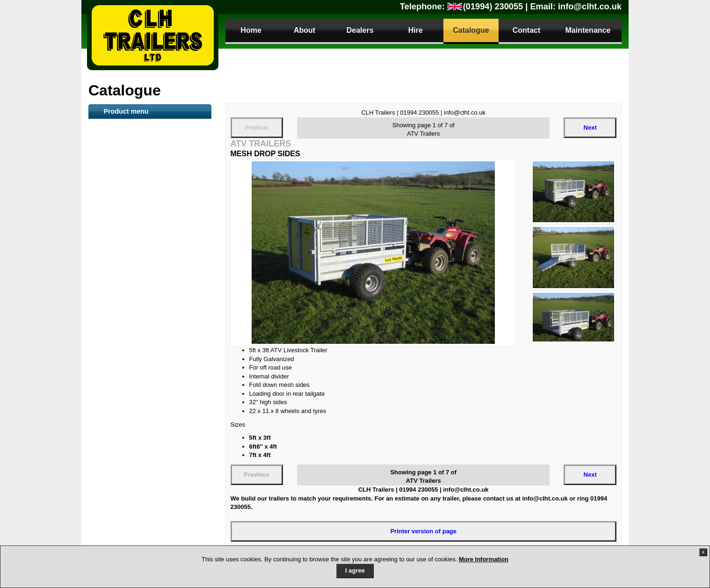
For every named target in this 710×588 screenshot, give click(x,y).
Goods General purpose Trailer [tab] (145, 269)
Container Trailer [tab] (124, 223)
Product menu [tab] (126, 111)
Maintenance (588, 30)
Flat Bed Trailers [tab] (124, 176)
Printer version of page (423, 531)
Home (251, 30)
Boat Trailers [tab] (119, 161)
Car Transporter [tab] (123, 337)
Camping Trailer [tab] (123, 383)
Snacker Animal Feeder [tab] (134, 238)
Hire (416, 30)
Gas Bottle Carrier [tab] (126, 429)
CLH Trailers (153, 35)
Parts (115, 492)
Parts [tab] (108, 476)
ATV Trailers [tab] (118, 130)
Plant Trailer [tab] (118, 192)
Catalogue (471, 30)
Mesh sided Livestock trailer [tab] (141, 254)
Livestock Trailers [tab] (126, 145)
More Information (484, 559)
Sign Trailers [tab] (118, 445)
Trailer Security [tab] (122, 460)
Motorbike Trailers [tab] (126, 399)
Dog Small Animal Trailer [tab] (136, 414)
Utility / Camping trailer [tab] (133, 352)
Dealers (360, 30)
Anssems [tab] (114, 368)
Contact (527, 30)
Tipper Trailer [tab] (119, 321)
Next (590, 127)
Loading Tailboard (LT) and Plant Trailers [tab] (147, 287)
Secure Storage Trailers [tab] (134, 306)
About (304, 30)
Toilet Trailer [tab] (118, 207)
